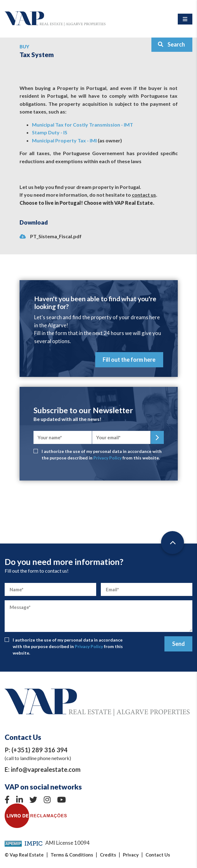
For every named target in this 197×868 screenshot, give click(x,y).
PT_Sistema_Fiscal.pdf (51, 236)
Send (179, 644)
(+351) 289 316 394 (40, 750)
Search (171, 44)
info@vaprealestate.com (46, 769)
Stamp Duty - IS (50, 132)
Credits (108, 855)
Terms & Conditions (72, 855)
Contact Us (158, 855)
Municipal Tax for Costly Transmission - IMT (83, 125)
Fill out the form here (129, 360)
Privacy (131, 855)
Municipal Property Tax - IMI (64, 140)
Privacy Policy (107, 458)
